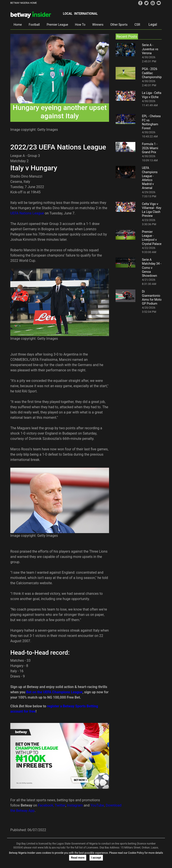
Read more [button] (78, 858)
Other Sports (119, 25)
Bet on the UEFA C (40, 692)
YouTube (97, 805)
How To (80, 25)
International (86, 14)
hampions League (69, 692)
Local (68, 14)
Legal (153, 24)
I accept (96, 858)
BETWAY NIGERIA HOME (24, 3)
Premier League (57, 25)
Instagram (75, 805)
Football (34, 25)
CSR (137, 25)
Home (18, 25)
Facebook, (46, 805)
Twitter (60, 805)
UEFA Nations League (27, 213)
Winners (98, 25)
